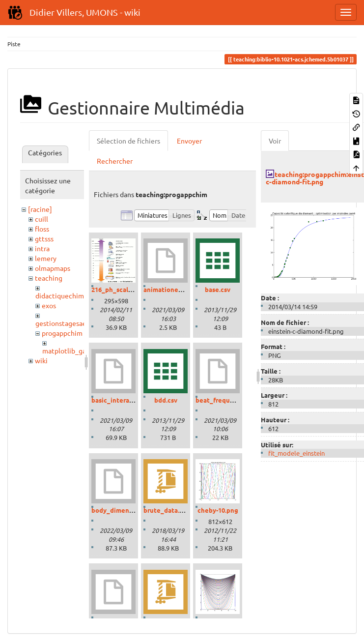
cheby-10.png (218, 510)
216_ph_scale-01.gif (121, 289)
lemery (46, 258)
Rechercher (115, 161)
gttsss (44, 238)
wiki (41, 360)
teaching (49, 278)
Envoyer (189, 141)
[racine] (40, 209)
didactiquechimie (63, 295)
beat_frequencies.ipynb (232, 400)
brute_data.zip (166, 510)
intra (42, 248)
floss (42, 229)
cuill (42, 219)
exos (49, 305)
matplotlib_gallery (71, 351)
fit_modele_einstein (296, 453)
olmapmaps (53, 268)
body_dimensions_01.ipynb (133, 510)
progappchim (62, 333)
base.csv (218, 289)
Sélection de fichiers (128, 141)
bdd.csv (166, 400)
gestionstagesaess (64, 323)
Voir (275, 141)
